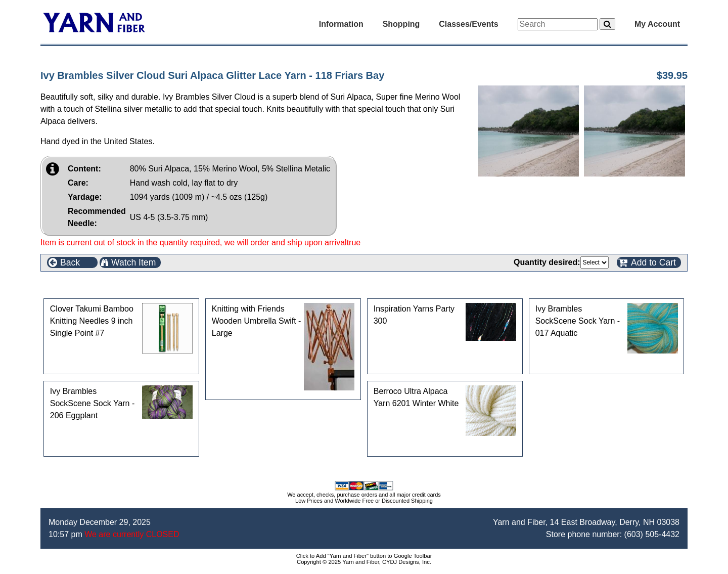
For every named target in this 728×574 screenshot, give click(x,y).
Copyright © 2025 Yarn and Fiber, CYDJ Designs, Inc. (364, 562)
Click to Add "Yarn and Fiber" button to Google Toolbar (364, 556)
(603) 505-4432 (652, 534)
